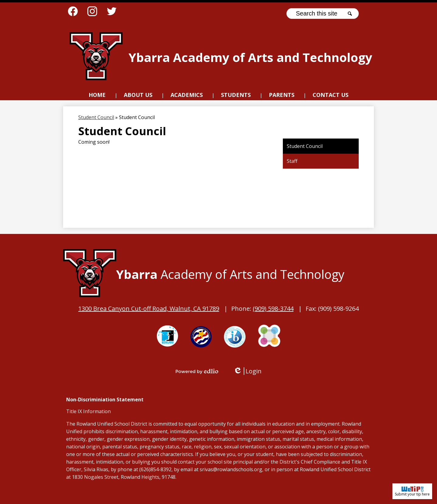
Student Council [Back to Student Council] (96, 117)
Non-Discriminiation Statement (105, 399)
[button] (138, 96)
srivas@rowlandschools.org (231, 469)
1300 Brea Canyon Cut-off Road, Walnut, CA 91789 (149, 309)
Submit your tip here (412, 491)
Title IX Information (88, 411)
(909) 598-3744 (273, 309)
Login (247, 371)
